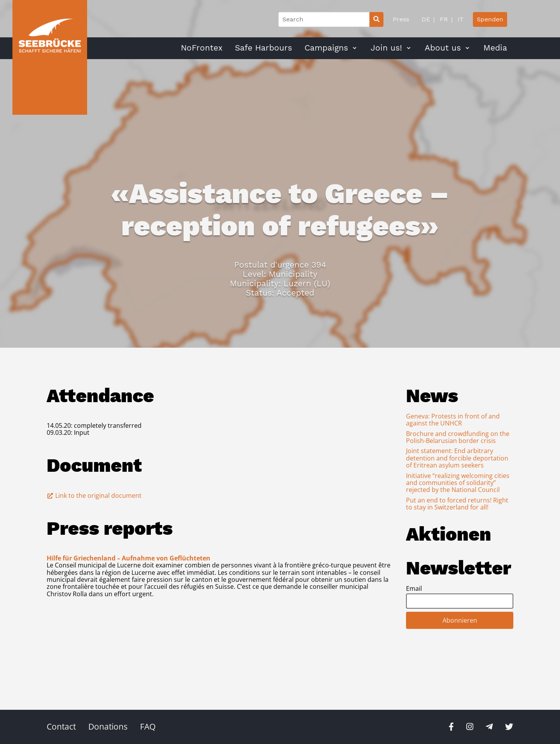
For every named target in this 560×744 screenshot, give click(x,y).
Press (401, 19)
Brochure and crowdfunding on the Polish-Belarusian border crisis (458, 437)
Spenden (490, 19)
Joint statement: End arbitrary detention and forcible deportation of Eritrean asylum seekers (457, 458)
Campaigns (326, 48)
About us (443, 48)
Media (495, 48)
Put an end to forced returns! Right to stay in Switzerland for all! (457, 504)
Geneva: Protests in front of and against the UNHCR (453, 420)
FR (443, 19)
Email (414, 588)
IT (460, 19)
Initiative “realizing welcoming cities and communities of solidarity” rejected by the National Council (458, 483)
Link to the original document (94, 495)
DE (426, 19)
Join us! (386, 48)
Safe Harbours (263, 48)
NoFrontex (202, 48)
